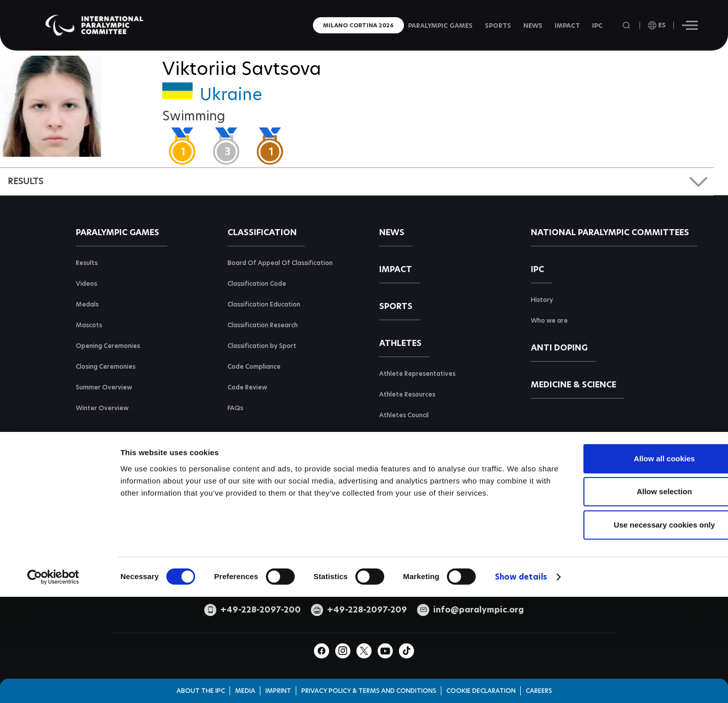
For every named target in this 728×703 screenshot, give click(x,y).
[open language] (657, 25)
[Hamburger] (690, 25)
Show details (521, 658)
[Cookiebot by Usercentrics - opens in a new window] (53, 658)
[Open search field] (627, 26)
